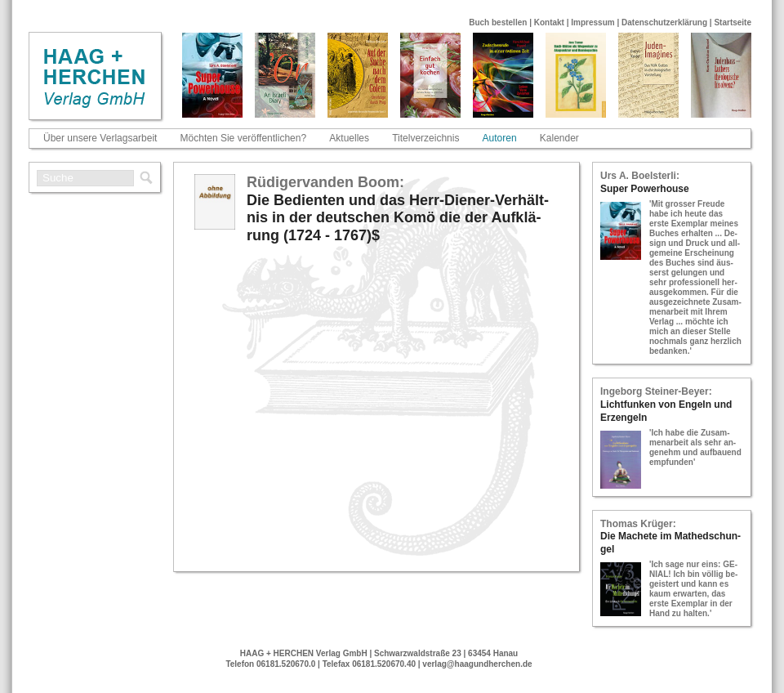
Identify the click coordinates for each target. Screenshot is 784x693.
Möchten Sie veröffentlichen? (244, 138)
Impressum (592, 22)
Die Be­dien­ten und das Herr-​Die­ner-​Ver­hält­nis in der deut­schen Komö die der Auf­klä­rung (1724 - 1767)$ (398, 218)
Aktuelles (349, 138)
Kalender (559, 138)
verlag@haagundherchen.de (477, 664)
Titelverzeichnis (425, 138)
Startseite (733, 22)
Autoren (500, 138)
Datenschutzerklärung (664, 22)
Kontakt (549, 22)
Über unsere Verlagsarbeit (100, 138)
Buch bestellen (498, 22)
